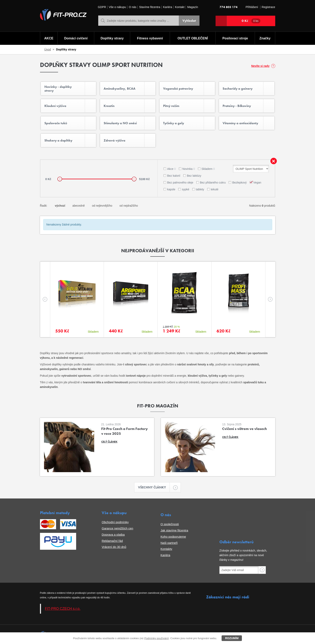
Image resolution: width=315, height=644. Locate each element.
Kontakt (180, 7)
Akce (171, 169)
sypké (186, 189)
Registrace (268, 7)
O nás (132, 7)
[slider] (60, 179)
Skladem (208, 169)
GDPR (102, 7)
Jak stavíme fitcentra (174, 530)
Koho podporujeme (173, 537)
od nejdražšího (129, 206)
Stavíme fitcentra (150, 7)
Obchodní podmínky (115, 522)
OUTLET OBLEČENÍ (193, 38)
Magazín (193, 7)
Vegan (257, 183)
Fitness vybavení (150, 38)
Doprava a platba (113, 535)
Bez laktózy (194, 176)
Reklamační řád (112, 541)
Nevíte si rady (260, 66)
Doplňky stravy (112, 38)
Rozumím (232, 638)
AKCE (49, 38)
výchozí (60, 206)
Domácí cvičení (76, 38)
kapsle (171, 189)
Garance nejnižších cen (117, 528)
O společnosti (170, 524)
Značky (265, 38)
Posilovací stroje (235, 38)
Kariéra (168, 7)
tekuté (215, 189)
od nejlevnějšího (102, 206)
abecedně (79, 206)
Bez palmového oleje (180, 183)
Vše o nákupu (118, 7)
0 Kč (251, 21)
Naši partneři (169, 543)
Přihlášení (252, 7)
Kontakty (166, 549)
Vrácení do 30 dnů (114, 547)
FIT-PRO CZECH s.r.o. (63, 609)
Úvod (48, 49)
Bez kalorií (174, 176)
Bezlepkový (239, 183)
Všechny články (154, 487)
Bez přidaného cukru (213, 183)
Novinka (189, 169)
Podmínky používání (156, 638)
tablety (200, 189)
